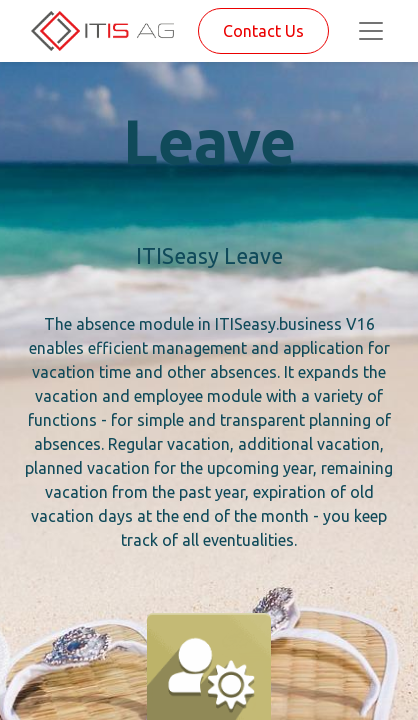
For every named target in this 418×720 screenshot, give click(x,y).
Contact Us (263, 31)
